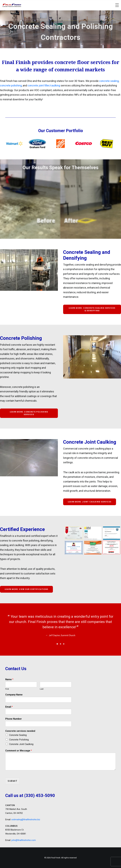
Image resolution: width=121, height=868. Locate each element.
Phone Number (14, 719)
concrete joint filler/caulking (44, 85)
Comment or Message (19, 751)
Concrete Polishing (19, 740)
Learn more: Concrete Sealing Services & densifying (92, 309)
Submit (12, 781)
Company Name (14, 695)
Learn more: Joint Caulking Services (90, 502)
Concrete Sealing (18, 735)
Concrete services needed (20, 731)
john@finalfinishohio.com (24, 840)
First (7, 689)
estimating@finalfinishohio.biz (26, 820)
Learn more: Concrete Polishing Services (29, 413)
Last (42, 689)
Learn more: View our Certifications (26, 589)
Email (9, 707)
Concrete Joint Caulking (21, 744)
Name (9, 679)
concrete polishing (11, 85)
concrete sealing (109, 81)
